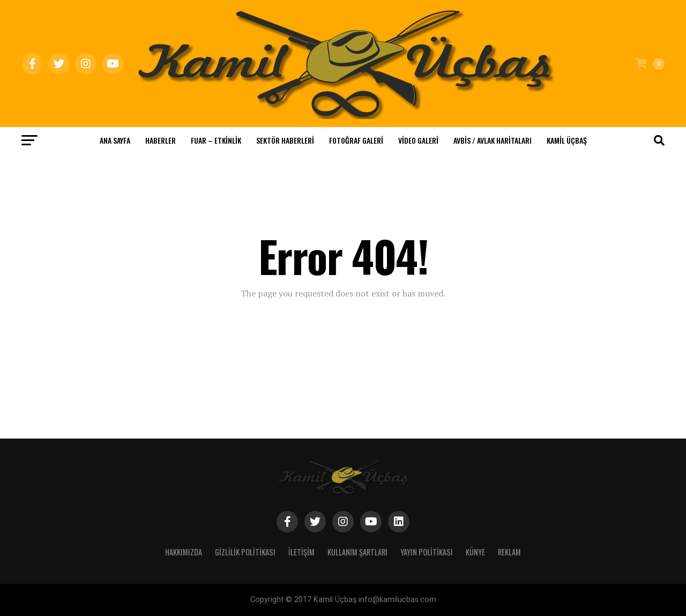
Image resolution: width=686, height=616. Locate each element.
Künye (475, 552)
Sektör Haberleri (285, 140)
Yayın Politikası (427, 552)
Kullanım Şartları (357, 552)
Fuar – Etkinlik (216, 140)
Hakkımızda (184, 552)
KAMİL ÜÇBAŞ (567, 140)
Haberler (161, 140)
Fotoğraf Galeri (356, 140)
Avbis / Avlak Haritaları (493, 140)
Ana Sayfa (115, 140)
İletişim (301, 552)
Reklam (509, 552)
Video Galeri (418, 140)
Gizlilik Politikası (245, 552)
